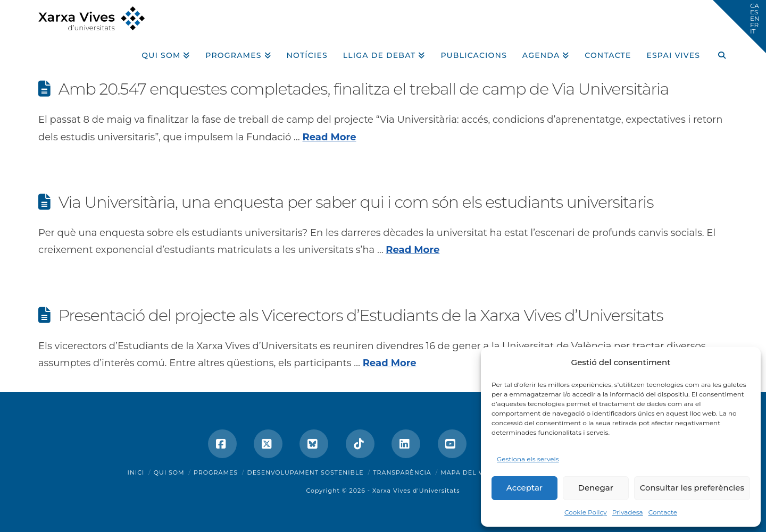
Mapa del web (468, 472)
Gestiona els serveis (528, 459)
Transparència (402, 472)
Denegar (596, 488)
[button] (739, 27)
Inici (136, 472)
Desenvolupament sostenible (306, 472)
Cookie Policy (586, 512)
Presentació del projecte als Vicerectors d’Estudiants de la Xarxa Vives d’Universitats (361, 315)
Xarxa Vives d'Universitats (416, 491)
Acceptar (524, 488)
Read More (330, 137)
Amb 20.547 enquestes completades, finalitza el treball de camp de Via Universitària (364, 89)
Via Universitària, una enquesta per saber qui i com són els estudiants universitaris (356, 202)
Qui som (169, 472)
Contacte (663, 512)
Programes (216, 472)
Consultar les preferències (692, 488)
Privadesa (628, 512)
